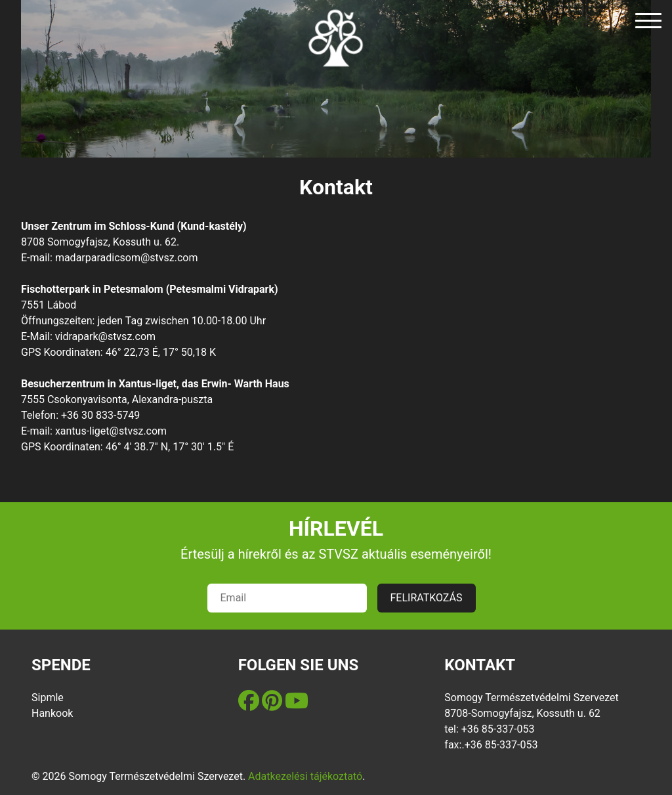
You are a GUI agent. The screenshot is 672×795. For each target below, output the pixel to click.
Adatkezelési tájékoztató (305, 776)
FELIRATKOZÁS (427, 598)
